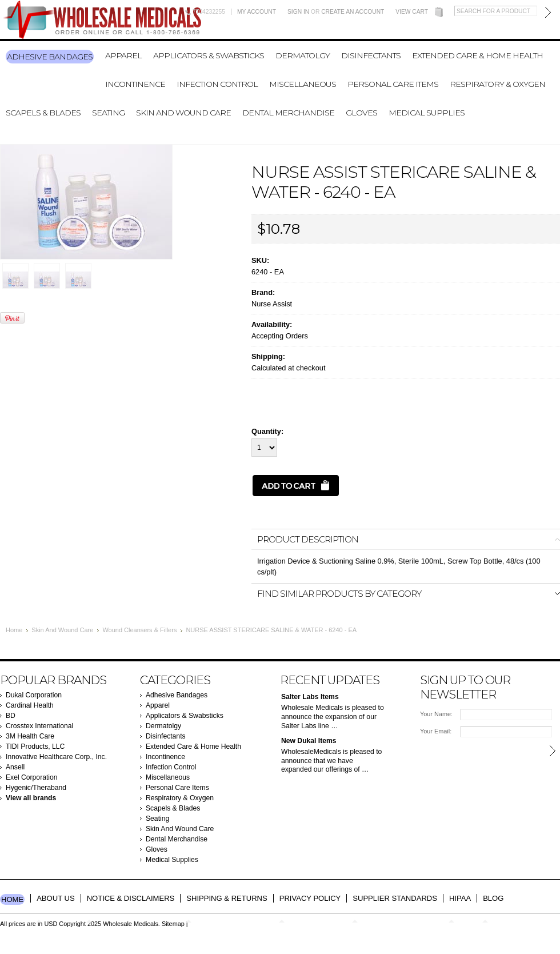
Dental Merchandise (288, 113)
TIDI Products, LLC (35, 747)
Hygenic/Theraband (36, 788)
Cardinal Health (30, 705)
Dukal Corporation (34, 695)
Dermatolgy (303, 55)
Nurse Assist (272, 304)
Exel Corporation (32, 777)
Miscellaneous (303, 84)
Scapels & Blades (43, 113)
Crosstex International (39, 726)
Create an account (353, 12)
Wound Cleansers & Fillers (139, 630)
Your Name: (436, 714)
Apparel (123, 55)
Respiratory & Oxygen (497, 84)
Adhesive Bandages (50, 57)
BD (11, 716)
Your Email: (436, 731)
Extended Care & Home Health (477, 55)
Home (14, 630)
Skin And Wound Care (183, 113)
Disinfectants (371, 55)
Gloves (361, 113)
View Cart (412, 12)
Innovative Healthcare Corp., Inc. (56, 757)
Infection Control (217, 84)
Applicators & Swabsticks (209, 55)
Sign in (298, 12)
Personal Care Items (393, 84)
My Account (257, 12)
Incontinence (135, 84)
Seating (108, 113)
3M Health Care (30, 736)
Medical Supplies (427, 113)
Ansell (15, 767)
